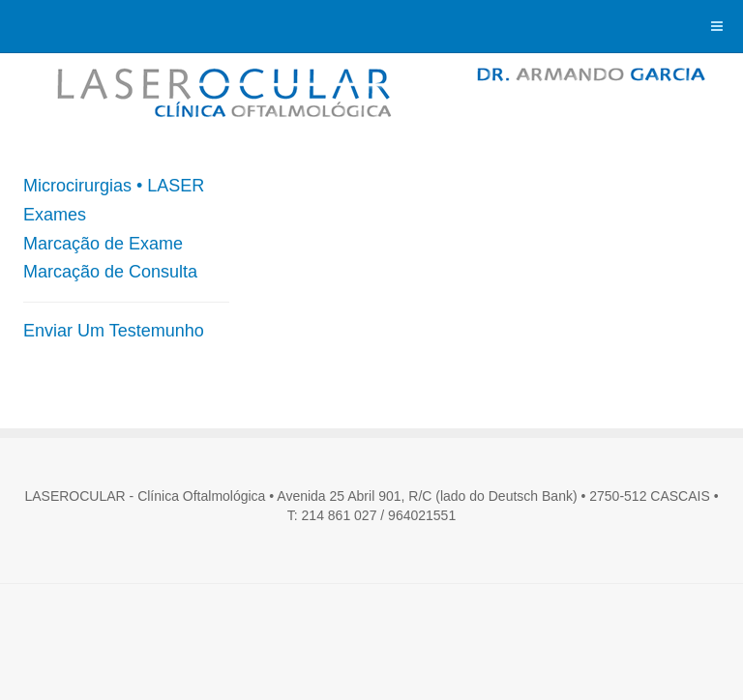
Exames (55, 215)
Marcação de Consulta (110, 272)
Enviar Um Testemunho (114, 331)
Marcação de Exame (103, 244)
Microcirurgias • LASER (114, 186)
